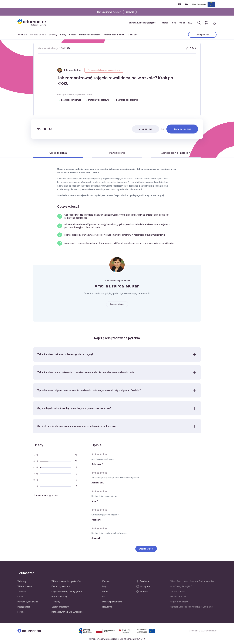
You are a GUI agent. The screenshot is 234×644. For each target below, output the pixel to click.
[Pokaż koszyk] (207, 23)
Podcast (142, 592)
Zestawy (53, 35)
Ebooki (73, 35)
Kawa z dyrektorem (61, 586)
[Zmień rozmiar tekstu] (187, 4)
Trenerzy (164, 23)
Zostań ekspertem (60, 607)
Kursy (63, 35)
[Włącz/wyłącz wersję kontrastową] (179, 4)
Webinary (22, 35)
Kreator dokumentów (114, 35)
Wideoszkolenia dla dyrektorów (66, 581)
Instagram (143, 586)
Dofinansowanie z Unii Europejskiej (68, 612)
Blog (174, 23)
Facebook (143, 581)
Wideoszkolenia (38, 35)
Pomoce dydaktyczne (90, 35)
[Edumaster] (32, 23)
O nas (182, 23)
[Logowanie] (214, 23)
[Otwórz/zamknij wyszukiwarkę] (199, 23)
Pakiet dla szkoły (59, 597)
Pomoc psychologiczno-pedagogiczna (104, 70)
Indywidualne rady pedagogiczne (67, 592)
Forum (21, 612)
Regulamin (107, 607)
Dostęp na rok (202, 35)
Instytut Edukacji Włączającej (142, 23)
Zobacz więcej (117, 304)
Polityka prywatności (112, 602)
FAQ (190, 23)
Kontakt (106, 581)
